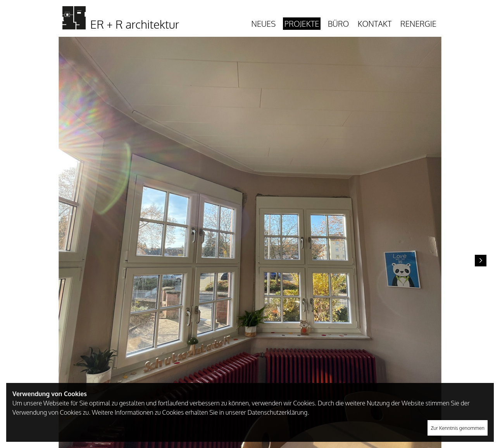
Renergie (418, 24)
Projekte (302, 24)
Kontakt (375, 24)
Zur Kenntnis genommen (458, 428)
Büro (339, 24)
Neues (263, 24)
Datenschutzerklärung (277, 412)
